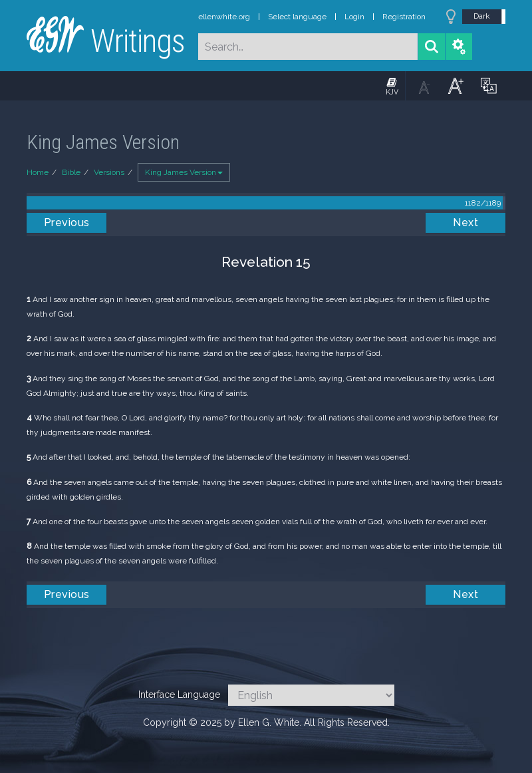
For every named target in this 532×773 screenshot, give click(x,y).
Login (354, 17)
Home (38, 172)
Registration (404, 17)
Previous (67, 223)
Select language (297, 17)
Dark (482, 16)
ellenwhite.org (224, 17)
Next (465, 223)
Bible (71, 172)
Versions (109, 172)
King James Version (184, 172)
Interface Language (179, 695)
